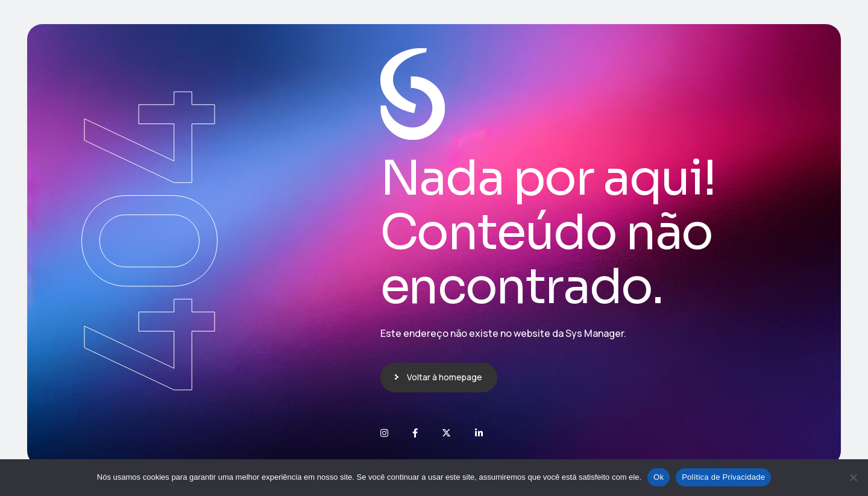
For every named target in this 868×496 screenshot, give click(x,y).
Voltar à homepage (445, 377)
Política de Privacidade (723, 477)
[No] (853, 477)
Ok (659, 477)
